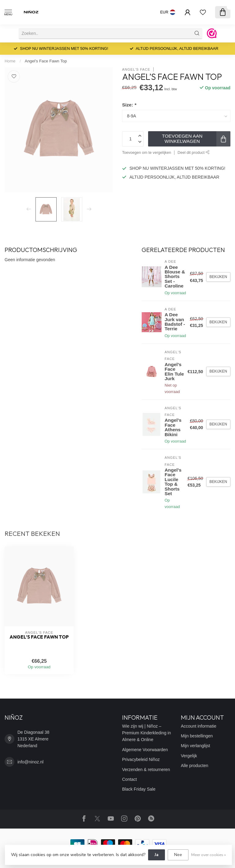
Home (10, 61)
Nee (178, 855)
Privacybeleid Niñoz (141, 759)
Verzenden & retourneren (146, 770)
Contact (129, 779)
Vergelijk (189, 756)
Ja (157, 855)
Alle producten (195, 766)
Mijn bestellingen (197, 736)
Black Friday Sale (139, 789)
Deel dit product (194, 153)
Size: (129, 105)
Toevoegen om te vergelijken (147, 153)
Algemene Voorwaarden (145, 750)
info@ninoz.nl (30, 762)
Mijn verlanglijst (196, 746)
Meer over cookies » (209, 855)
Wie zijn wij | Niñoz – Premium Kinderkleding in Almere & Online (147, 733)
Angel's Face (136, 70)
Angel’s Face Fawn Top (46, 61)
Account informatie (199, 726)
